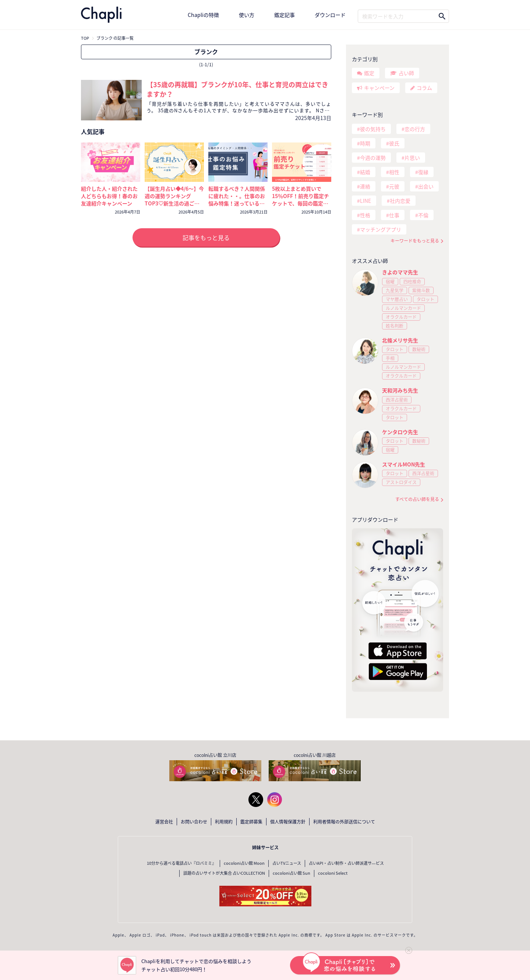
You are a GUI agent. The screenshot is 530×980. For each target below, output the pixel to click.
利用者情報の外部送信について (344, 822)
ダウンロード (330, 15)
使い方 (247, 15)
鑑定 (369, 73)
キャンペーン (379, 88)
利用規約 (224, 822)
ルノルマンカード (403, 308)
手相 (390, 358)
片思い (412, 158)
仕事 (394, 215)
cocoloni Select (333, 873)
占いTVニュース (287, 863)
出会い (426, 186)
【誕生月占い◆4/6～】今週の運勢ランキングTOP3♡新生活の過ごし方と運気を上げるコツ (174, 200)
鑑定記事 (285, 15)
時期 (365, 143)
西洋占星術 (397, 400)
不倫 (423, 215)
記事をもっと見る (206, 237)
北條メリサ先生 (400, 340)
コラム (424, 88)
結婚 (365, 172)
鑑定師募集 (251, 822)
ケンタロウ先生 (400, 432)
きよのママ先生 (400, 272)
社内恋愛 (400, 201)
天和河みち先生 (400, 390)
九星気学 (395, 290)
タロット (425, 299)
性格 (365, 215)
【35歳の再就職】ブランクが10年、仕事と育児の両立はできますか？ (237, 89)
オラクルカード (401, 317)
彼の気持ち (373, 129)
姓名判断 (395, 326)
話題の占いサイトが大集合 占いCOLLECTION (224, 873)
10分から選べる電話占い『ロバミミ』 (181, 863)
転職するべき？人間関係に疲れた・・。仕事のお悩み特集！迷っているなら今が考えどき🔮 (237, 200)
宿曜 (390, 282)
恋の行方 (415, 129)
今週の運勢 (373, 158)
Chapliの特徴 (203, 15)
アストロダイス (401, 482)
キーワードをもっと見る (415, 241)
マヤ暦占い (397, 299)
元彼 (394, 186)
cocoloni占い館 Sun (291, 873)
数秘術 (419, 349)
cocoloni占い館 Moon (244, 863)
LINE (365, 201)
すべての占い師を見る (417, 499)
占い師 (406, 73)
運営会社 (164, 822)
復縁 (423, 172)
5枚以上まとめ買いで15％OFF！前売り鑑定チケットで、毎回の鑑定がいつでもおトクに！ (301, 200)
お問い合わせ (194, 822)
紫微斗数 (421, 290)
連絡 (365, 186)
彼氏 (394, 143)
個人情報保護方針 (288, 822)
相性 (394, 172)
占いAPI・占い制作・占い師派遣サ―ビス (346, 863)
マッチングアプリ (381, 229)
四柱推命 (412, 282)
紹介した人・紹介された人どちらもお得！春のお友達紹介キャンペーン (109, 196)
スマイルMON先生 (404, 464)
